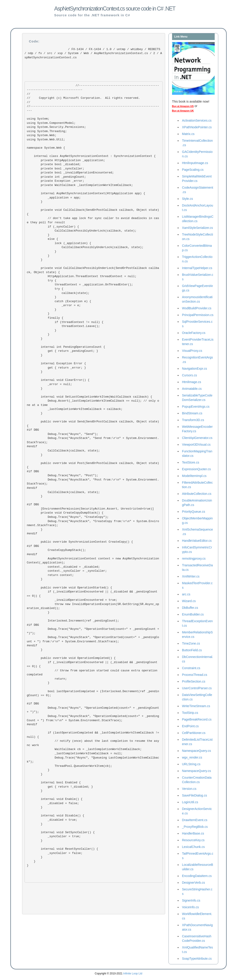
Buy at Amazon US (183, 106)
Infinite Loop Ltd (133, 974)
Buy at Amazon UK (183, 111)
